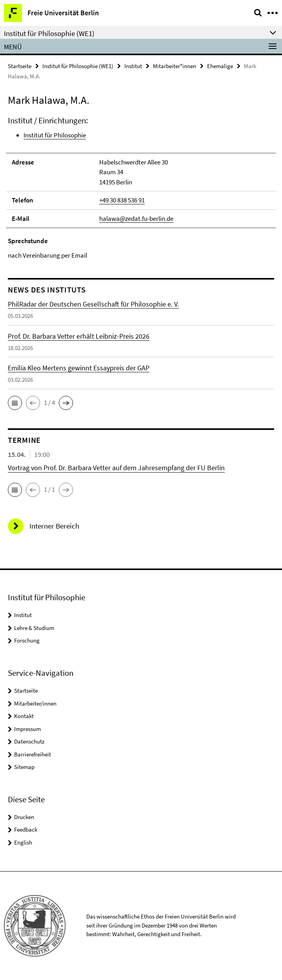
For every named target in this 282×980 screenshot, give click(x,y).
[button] (15, 403)
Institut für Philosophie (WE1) (78, 66)
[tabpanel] (141, 188)
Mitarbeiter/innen (35, 703)
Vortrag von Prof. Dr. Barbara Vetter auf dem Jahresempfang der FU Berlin (116, 468)
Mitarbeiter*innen (175, 66)
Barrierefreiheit (33, 754)
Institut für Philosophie (55, 135)
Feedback (26, 829)
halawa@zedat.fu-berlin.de (136, 218)
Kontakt (24, 716)
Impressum (27, 729)
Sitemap (24, 767)
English (23, 842)
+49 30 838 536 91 (122, 200)
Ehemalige (220, 66)
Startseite (20, 66)
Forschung (27, 640)
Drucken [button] (24, 817)
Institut (133, 66)
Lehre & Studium (34, 628)
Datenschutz (29, 741)
